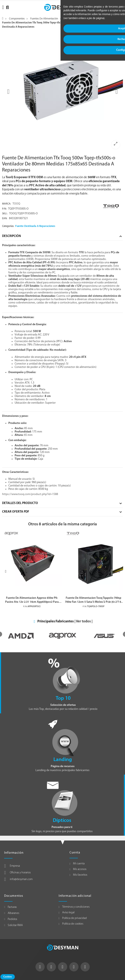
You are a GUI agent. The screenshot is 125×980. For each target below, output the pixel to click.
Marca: (7, 204)
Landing (63, 760)
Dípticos (62, 821)
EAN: (5, 219)
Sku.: (5, 214)
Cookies (8, 977)
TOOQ (16, 204)
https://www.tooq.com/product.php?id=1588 (30, 494)
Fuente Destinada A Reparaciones (35, 226)
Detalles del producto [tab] (20, 503)
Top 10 (63, 698)
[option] (62, 91)
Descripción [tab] (11, 236)
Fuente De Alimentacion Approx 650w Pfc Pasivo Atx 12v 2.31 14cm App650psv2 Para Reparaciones (32, 600)
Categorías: (8, 226)
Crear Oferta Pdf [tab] (16, 512)
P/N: (4, 209)
